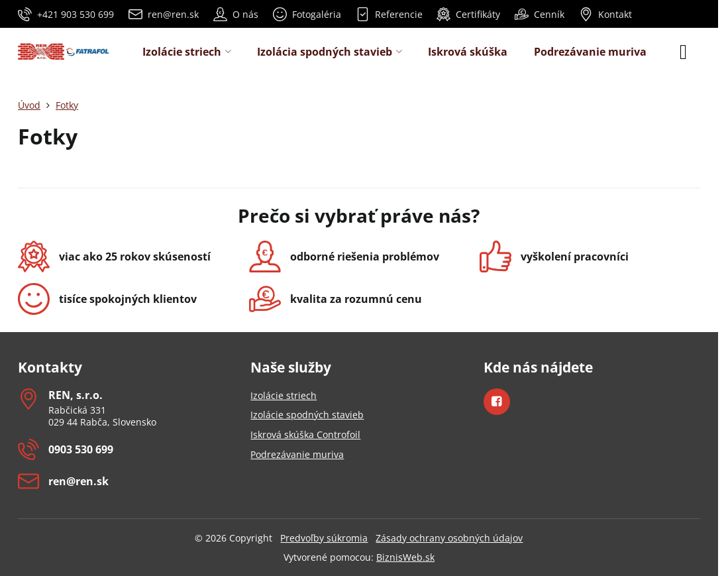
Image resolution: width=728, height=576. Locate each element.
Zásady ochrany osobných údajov (449, 538)
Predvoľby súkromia (324, 538)
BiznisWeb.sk (405, 557)
